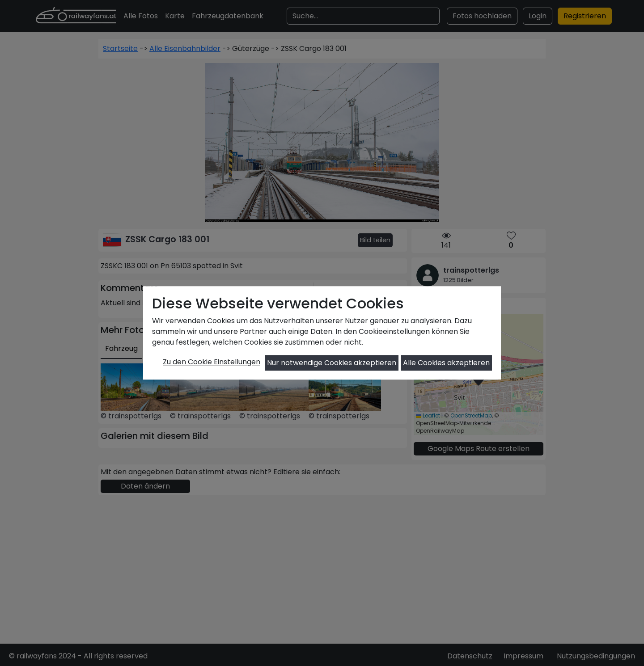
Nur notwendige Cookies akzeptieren (332, 363)
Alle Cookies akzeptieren (446, 363)
